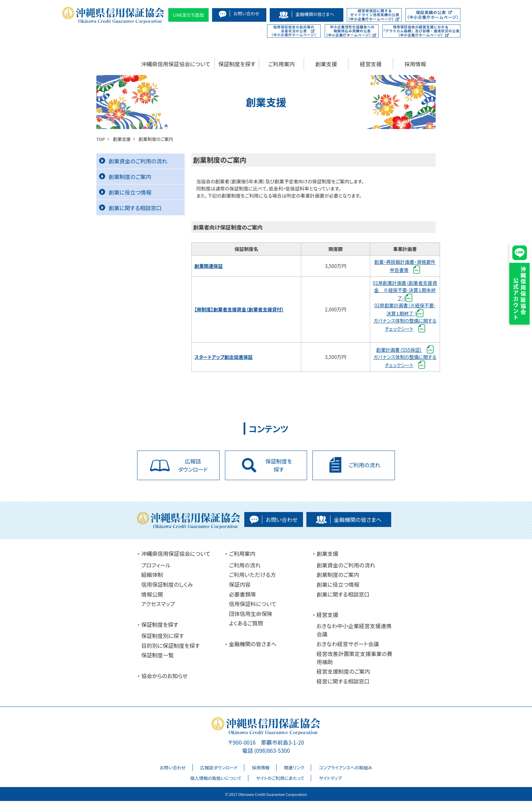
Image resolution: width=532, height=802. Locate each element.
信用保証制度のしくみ (167, 585)
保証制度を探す (237, 64)
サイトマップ (330, 779)
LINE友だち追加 (189, 15)
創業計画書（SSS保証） (399, 350)
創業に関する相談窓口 (130, 208)
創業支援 (326, 64)
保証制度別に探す (163, 636)
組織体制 (152, 576)
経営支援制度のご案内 (343, 672)
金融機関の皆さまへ (253, 644)
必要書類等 (243, 595)
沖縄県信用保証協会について (176, 64)
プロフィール (156, 566)
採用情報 (415, 64)
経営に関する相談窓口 (343, 682)
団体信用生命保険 (251, 614)
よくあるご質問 (246, 624)
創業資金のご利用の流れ (133, 161)
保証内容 (240, 585)
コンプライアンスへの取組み (346, 769)
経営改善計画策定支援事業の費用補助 (354, 658)
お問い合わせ (173, 769)
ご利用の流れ (245, 566)
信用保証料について (253, 605)
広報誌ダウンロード (219, 769)
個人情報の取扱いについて (216, 779)
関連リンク (294, 769)
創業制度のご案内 (125, 177)
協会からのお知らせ (164, 676)
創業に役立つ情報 (125, 192)
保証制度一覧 (157, 656)
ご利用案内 (282, 64)
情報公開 (152, 595)
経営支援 (371, 64)
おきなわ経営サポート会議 (348, 644)
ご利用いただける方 (253, 576)
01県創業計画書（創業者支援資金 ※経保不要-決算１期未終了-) (405, 290)
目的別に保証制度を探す (170, 646)
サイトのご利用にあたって (280, 779)
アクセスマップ (158, 605)
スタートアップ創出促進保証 (224, 357)
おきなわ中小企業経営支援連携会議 (354, 631)
